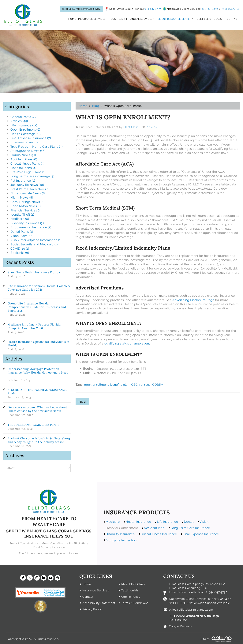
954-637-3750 (153, 9)
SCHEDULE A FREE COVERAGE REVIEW (81, 9)
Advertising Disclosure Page (193, 300)
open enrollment (96, 385)
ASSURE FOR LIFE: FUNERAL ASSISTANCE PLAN (37, 392)
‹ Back (82, 402)
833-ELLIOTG (231, 9)
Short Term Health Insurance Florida (34, 272)
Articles (152, 127)
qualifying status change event (127, 343)
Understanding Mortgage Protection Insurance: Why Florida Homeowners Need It (38, 372)
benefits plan (120, 385)
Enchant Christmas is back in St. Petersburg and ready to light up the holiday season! (39, 440)
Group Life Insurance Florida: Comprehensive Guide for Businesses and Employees (37, 307)
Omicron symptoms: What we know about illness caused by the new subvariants (37, 409)
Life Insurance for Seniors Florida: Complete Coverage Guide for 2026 (39, 288)
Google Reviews (180, 625)
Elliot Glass (131, 127)
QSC (135, 385)
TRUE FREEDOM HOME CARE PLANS (33, 425)
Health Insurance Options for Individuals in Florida (38, 344)
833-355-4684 (210, 9)
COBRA (158, 385)
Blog (96, 106)
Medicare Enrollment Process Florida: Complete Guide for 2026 (34, 326)
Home (83, 106)
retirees (145, 385)
